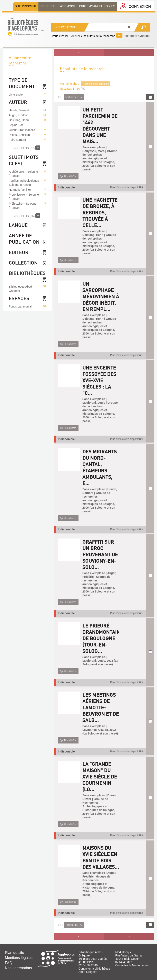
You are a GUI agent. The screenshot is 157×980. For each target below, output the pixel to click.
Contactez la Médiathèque (132, 965)
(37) (27, 148)
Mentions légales (19, 958)
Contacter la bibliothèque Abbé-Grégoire (94, 970)
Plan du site (15, 953)
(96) (27, 216)
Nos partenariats (18, 968)
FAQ (9, 963)
